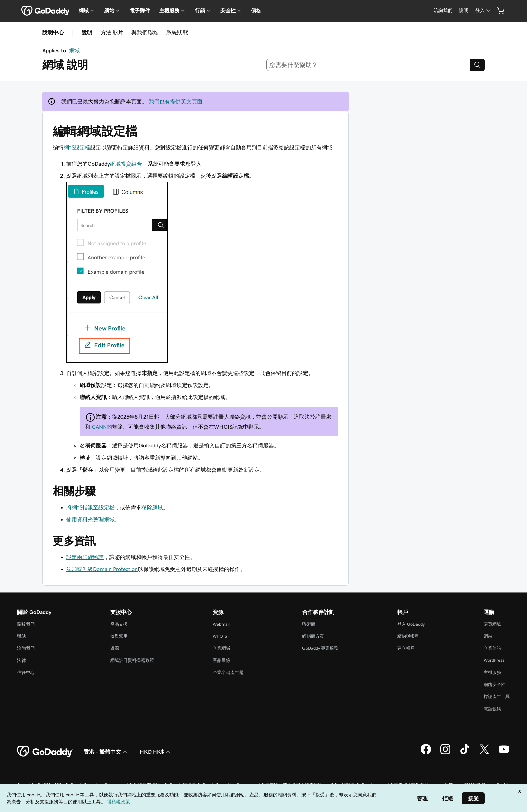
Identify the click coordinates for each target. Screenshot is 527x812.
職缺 (22, 636)
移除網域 (152, 507)
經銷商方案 (313, 636)
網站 (488, 636)
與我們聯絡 (145, 32)
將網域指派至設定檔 (90, 507)
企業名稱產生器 (228, 672)
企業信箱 (492, 648)
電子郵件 (140, 11)
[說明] (464, 11)
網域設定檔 (77, 147)
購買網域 (492, 624)
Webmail (221, 624)
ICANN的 (101, 427)
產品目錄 (221, 660)
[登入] (483, 11)
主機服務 (492, 672)
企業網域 (221, 648)
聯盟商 (309, 624)
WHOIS (220, 636)
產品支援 (119, 624)
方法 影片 (112, 32)
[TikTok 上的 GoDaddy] (465, 753)
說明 (87, 32)
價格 (256, 11)
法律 (22, 660)
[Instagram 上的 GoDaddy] (445, 753)
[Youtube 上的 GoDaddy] (504, 753)
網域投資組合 (126, 164)
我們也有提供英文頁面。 (178, 101)
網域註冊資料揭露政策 (132, 660)
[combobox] (368, 65)
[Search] (477, 65)
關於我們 (26, 624)
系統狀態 (177, 32)
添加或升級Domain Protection (102, 569)
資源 (115, 648)
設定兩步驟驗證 (85, 557)
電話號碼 (492, 709)
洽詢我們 (26, 648)
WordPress (494, 660)
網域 (74, 50)
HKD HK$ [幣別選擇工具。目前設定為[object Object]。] (156, 752)
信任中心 (26, 672)
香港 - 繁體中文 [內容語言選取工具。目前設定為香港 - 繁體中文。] (106, 752)
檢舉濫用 (119, 636)
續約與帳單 (408, 636)
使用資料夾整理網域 (90, 519)
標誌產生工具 (497, 697)
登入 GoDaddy (411, 624)
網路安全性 (495, 685)
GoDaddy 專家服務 (320, 648)
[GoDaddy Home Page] (45, 752)
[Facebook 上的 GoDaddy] (426, 753)
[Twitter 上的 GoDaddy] (484, 753)
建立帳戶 (406, 648)
